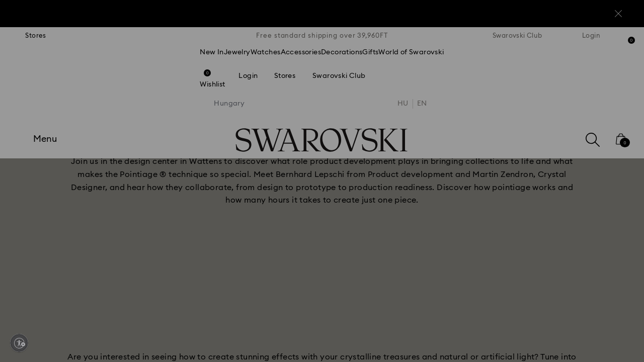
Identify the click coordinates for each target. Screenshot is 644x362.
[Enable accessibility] (19, 343)
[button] (488, 122)
